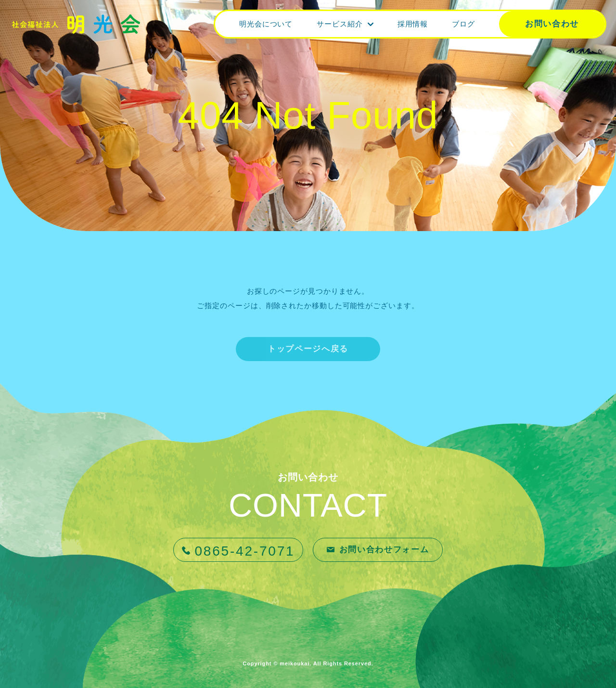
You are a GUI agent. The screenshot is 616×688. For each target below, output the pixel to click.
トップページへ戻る (308, 349)
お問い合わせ (552, 24)
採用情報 (413, 24)
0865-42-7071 (245, 551)
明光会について (266, 24)
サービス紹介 (340, 24)
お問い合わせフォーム (384, 550)
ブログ (463, 24)
